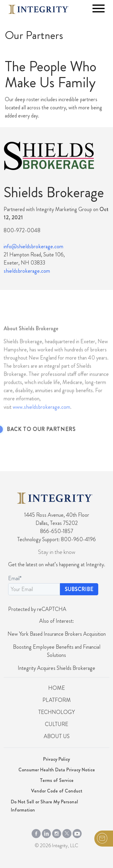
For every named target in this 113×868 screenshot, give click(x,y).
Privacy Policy (56, 759)
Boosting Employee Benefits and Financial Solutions (57, 651)
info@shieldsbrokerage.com (33, 246)
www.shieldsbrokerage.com (41, 416)
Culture (56, 724)
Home (56, 688)
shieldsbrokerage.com (27, 271)
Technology (56, 712)
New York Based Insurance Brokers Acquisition (57, 634)
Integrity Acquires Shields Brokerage (56, 668)
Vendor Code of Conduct (57, 791)
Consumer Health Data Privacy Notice (57, 770)
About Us (57, 736)
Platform (57, 700)
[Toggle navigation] (99, 8)
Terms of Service (57, 780)
